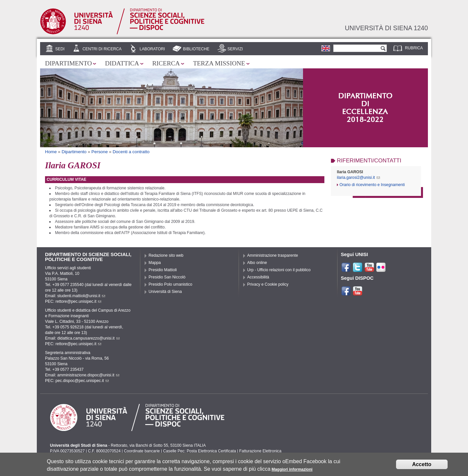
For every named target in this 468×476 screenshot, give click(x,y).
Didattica (122, 63)
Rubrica (414, 48)
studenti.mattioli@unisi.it (81, 296)
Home (51, 152)
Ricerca (166, 63)
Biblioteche (196, 49)
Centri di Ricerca (102, 49)
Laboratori (152, 49)
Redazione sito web (166, 255)
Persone (100, 152)
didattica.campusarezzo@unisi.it (88, 338)
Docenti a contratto (131, 152)
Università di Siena (165, 292)
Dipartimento (68, 63)
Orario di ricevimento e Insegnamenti (372, 185)
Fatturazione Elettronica (260, 451)
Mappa (155, 263)
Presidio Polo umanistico (170, 284)
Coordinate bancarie (142, 451)
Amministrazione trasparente (273, 255)
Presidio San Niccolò (167, 277)
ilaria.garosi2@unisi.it (358, 178)
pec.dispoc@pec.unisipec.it (82, 381)
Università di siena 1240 (386, 28)
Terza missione (219, 63)
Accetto (422, 464)
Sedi (60, 49)
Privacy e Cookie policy (268, 284)
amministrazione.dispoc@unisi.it (88, 375)
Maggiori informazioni (292, 469)
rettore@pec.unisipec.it (79, 301)
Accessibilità (258, 277)
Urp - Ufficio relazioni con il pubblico (279, 270)
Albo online (257, 263)
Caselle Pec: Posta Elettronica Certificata (199, 451)
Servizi (235, 49)
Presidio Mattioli (163, 270)
